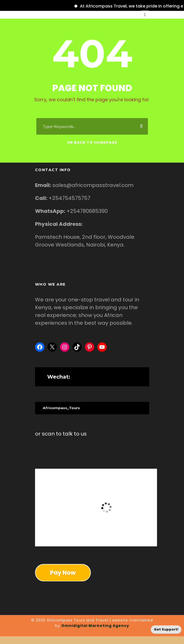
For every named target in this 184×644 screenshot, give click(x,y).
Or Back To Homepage (92, 142)
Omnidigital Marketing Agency (95, 626)
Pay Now (63, 573)
